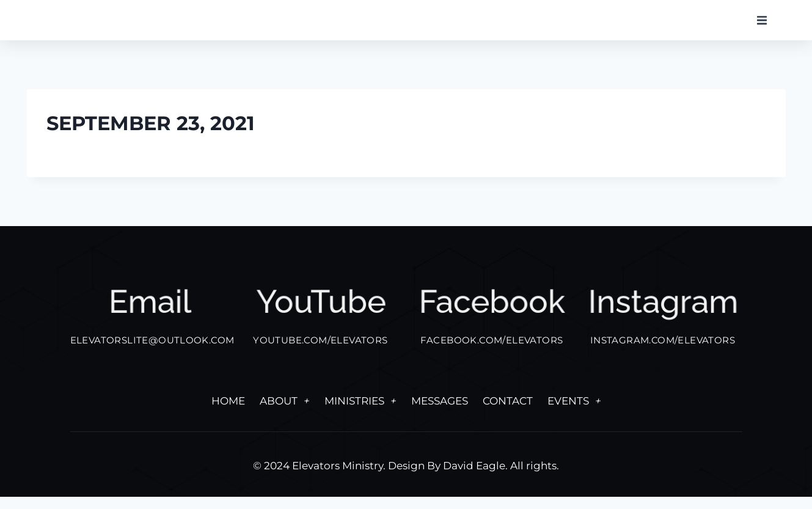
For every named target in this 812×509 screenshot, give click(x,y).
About (285, 413)
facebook (492, 319)
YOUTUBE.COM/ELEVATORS (320, 352)
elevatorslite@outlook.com (152, 352)
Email (150, 319)
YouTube (320, 319)
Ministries (360, 413)
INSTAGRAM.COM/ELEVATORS (663, 352)
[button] (762, 29)
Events (574, 413)
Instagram (662, 319)
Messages (440, 413)
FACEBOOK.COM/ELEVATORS (492, 352)
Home (228, 413)
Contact (508, 413)
